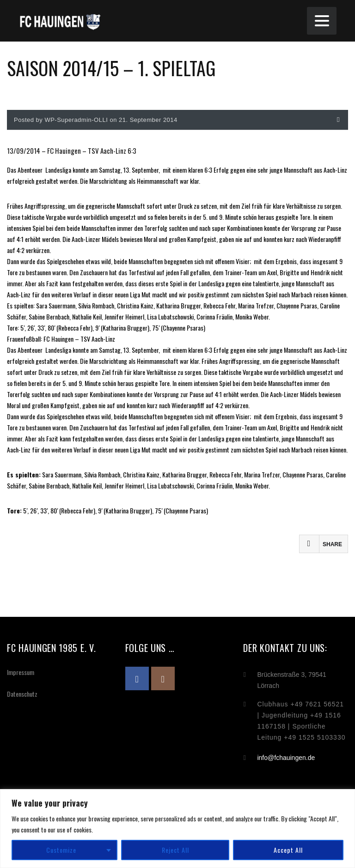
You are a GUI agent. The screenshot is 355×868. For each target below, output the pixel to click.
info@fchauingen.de (286, 758)
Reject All (175, 850)
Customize (61, 850)
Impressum (21, 672)
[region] (177, 829)
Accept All (288, 850)
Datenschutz (22, 694)
